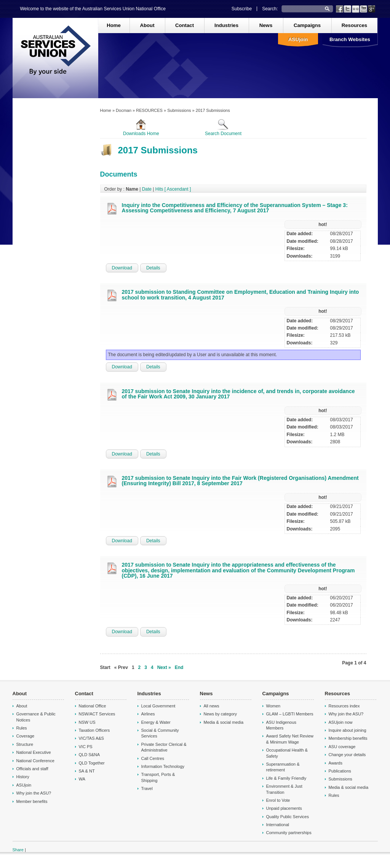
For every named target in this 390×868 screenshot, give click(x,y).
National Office (93, 706)
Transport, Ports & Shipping (158, 777)
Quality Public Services (288, 817)
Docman (124, 110)
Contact (185, 25)
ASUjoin (298, 39)
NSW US (87, 722)
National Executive (34, 752)
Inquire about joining (348, 730)
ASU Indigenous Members (281, 725)
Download (122, 268)
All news (212, 706)
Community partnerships (289, 833)
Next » (164, 667)
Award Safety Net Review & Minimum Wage (290, 739)
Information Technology (163, 766)
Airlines (148, 714)
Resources (354, 25)
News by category (220, 714)
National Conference (35, 761)
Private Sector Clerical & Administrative (164, 747)
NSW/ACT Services (97, 714)
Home (114, 25)
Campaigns (307, 25)
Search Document (223, 127)
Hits (159, 189)
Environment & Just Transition (284, 789)
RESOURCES (149, 110)
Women (273, 706)
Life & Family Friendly (286, 778)
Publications (340, 771)
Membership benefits (348, 738)
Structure (25, 744)
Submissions (179, 110)
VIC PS (86, 747)
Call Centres (153, 758)
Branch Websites (350, 39)
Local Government (158, 706)
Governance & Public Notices (36, 717)
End (179, 667)
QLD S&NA (90, 755)
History (23, 777)
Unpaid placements (284, 808)
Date (147, 189)
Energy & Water (156, 722)
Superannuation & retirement (283, 767)
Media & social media (224, 722)
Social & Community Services (160, 733)
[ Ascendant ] (178, 189)
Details (153, 268)
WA (82, 779)
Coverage (26, 736)
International (278, 825)
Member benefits (32, 801)
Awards (336, 763)
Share (18, 850)
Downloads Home (141, 127)
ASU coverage (342, 747)
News (266, 25)
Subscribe (242, 9)
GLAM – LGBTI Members (290, 714)
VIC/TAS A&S (91, 738)
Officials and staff (32, 769)
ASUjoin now (341, 722)
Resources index (344, 706)
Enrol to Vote (278, 800)
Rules (22, 728)
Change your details (347, 755)
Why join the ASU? (34, 793)
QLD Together (92, 763)
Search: (270, 9)
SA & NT (87, 771)
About (147, 25)
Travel (147, 788)
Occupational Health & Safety (287, 753)
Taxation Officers (94, 730)
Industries (226, 25)
